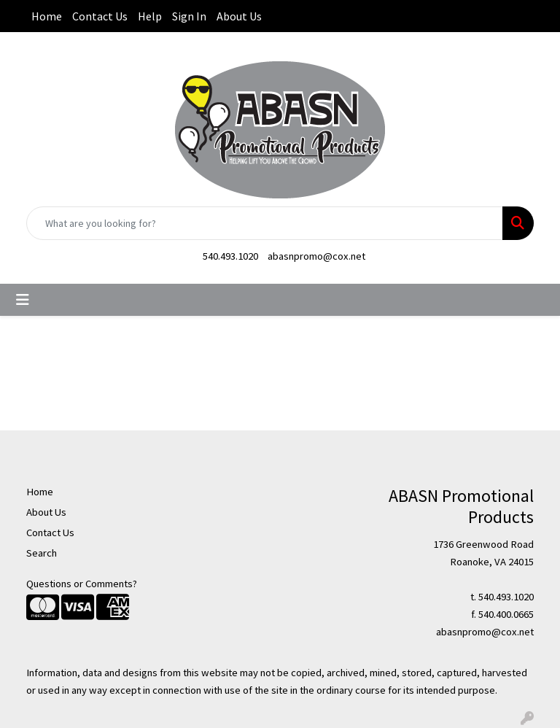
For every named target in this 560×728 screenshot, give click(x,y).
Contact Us (100, 16)
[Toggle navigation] (23, 300)
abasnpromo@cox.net (316, 256)
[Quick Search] (265, 223)
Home (47, 16)
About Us (239, 16)
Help (150, 16)
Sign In (189, 16)
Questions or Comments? (82, 584)
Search (42, 553)
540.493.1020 (230, 256)
